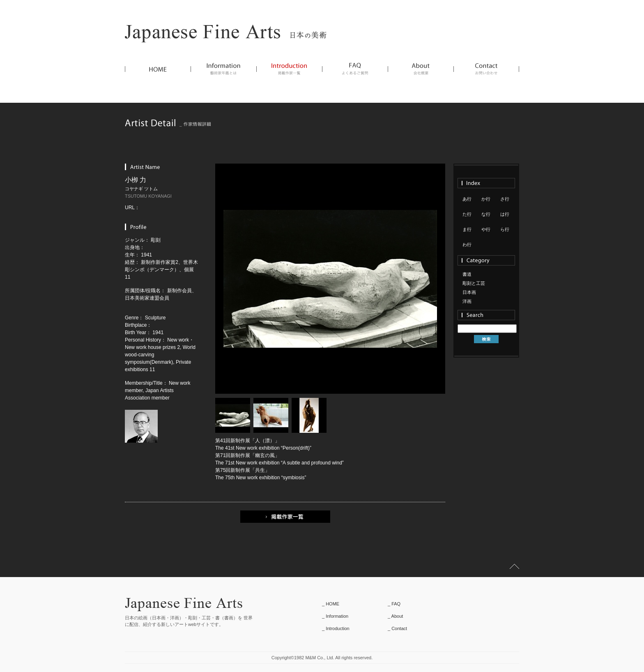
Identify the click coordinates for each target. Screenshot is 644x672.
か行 (486, 199)
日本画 (469, 292)
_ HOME (331, 604)
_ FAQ (394, 604)
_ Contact (397, 628)
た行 (467, 214)
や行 (486, 229)
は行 (505, 214)
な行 (486, 214)
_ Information (335, 616)
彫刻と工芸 (474, 283)
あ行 (467, 199)
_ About (395, 616)
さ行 (505, 199)
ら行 (505, 229)
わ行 (467, 245)
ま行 (467, 229)
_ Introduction (336, 628)
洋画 (467, 301)
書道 (467, 274)
